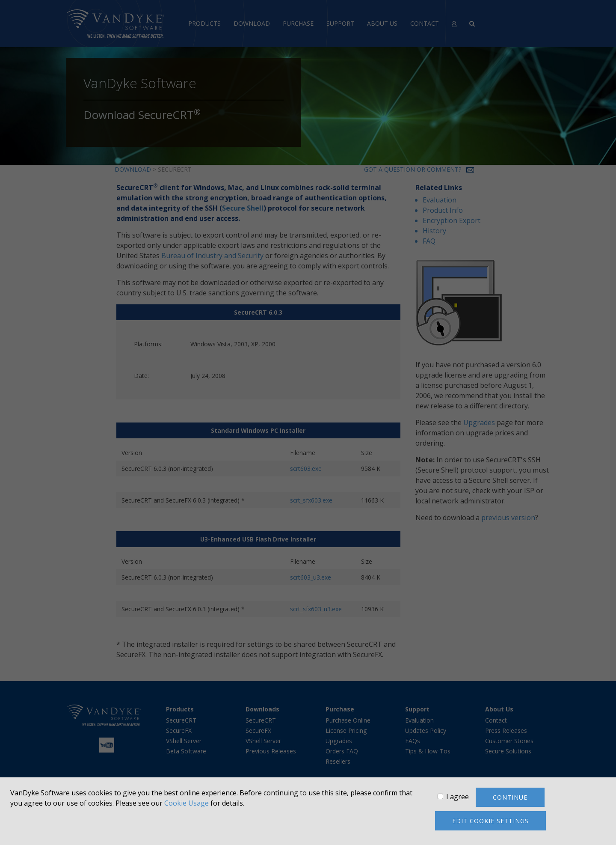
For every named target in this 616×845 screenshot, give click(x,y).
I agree (458, 797)
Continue (510, 797)
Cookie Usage (187, 803)
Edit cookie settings (490, 821)
